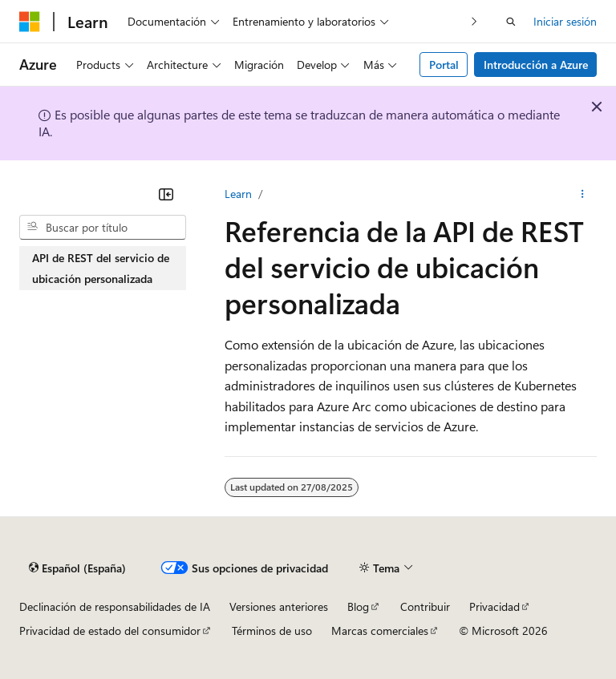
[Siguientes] (474, 21)
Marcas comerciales (380, 630)
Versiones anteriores (279, 606)
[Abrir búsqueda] (511, 22)
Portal (444, 65)
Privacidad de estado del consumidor (110, 630)
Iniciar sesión (565, 21)
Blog (358, 606)
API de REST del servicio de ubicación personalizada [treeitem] (101, 268)
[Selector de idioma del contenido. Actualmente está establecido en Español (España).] (77, 568)
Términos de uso (272, 630)
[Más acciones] (583, 194)
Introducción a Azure (536, 65)
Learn (238, 194)
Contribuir (425, 606)
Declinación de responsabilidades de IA (115, 606)
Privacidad (494, 606)
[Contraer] (166, 194)
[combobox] (103, 228)
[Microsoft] (30, 22)
